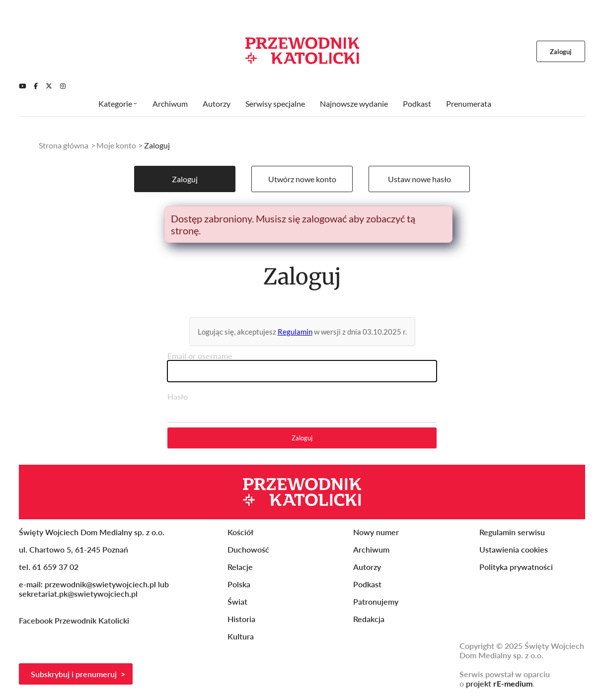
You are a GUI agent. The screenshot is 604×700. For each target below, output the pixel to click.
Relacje (240, 567)
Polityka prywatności (516, 567)
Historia (241, 619)
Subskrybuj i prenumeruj (74, 674)
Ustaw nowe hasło (419, 179)
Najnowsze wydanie (354, 104)
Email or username (200, 356)
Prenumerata (469, 104)
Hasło (178, 396)
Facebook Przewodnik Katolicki (75, 620)
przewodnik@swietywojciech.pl (100, 584)
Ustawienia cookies (514, 549)
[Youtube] (22, 86)
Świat (237, 601)
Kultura (241, 636)
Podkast (417, 104)
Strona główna (64, 145)
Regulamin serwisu (512, 532)
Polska (239, 584)
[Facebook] (36, 86)
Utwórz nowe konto (302, 179)
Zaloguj (185, 179)
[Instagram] (63, 86)
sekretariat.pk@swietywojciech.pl (78, 594)
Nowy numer (376, 532)
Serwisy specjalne (275, 104)
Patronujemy (376, 601)
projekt (499, 683)
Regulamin (295, 332)
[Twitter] (49, 86)
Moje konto (116, 145)
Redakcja (369, 619)
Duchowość (248, 549)
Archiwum (170, 104)
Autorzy (217, 104)
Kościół (240, 532)
